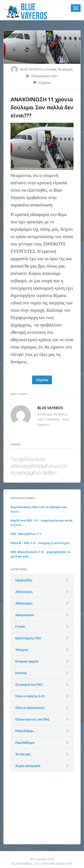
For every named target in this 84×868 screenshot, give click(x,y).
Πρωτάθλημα (25, 742)
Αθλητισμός (24, 592)
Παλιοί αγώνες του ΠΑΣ (32, 719)
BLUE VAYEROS (31, 69)
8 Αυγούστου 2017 (42, 76)
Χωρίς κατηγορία (28, 766)
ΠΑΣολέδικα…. (26, 731)
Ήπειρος (22, 650)
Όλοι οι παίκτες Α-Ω (30, 696)
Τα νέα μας (65, 69)
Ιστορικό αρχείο (27, 661)
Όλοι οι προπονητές (30, 708)
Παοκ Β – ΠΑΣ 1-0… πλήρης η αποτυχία (40, 543)
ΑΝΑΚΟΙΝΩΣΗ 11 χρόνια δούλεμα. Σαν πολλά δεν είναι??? (42, 107)
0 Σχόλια (42, 83)
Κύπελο (21, 673)
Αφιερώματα (25, 615)
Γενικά (52, 69)
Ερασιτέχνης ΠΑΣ (28, 638)
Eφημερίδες (24, 580)
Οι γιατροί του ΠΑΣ (29, 684)
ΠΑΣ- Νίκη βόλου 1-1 (26, 534)
